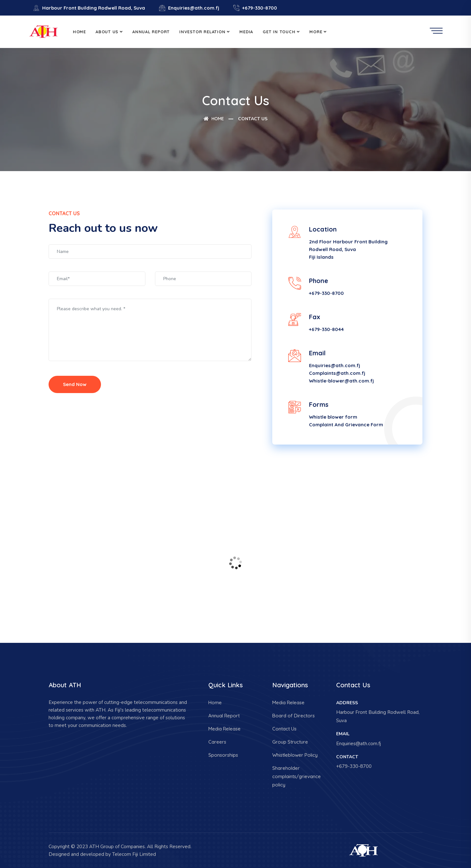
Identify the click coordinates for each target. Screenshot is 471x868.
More (316, 32)
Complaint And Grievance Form (346, 425)
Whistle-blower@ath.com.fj (341, 381)
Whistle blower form (333, 417)
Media (246, 32)
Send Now (75, 384)
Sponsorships (223, 755)
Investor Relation (202, 32)
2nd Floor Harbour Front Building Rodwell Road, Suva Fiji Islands (348, 249)
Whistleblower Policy (295, 755)
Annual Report (151, 32)
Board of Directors (293, 716)
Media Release (224, 729)
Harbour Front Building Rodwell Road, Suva (89, 8)
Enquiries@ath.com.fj (189, 8)
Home (79, 32)
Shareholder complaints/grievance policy (297, 776)
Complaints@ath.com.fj (337, 373)
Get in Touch (279, 32)
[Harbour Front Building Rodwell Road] (235, 563)
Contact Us (284, 729)
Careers (217, 742)
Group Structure (290, 742)
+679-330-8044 (326, 329)
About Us (107, 32)
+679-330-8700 (255, 8)
